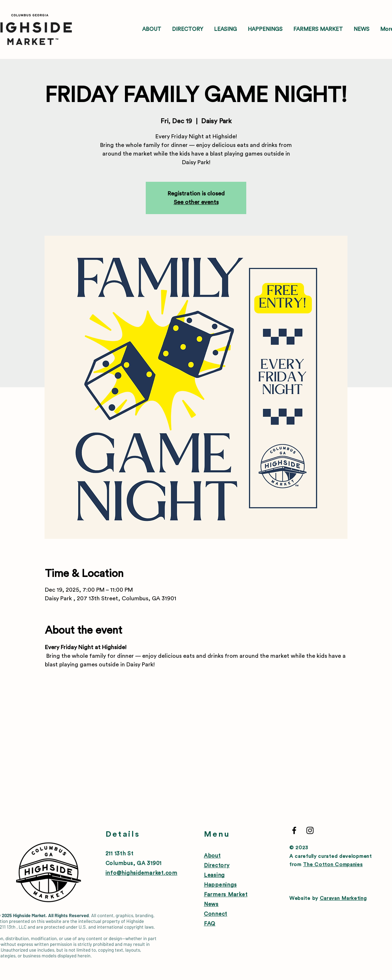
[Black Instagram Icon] (310, 830)
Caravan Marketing (343, 898)
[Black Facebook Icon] (294, 830)
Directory (217, 866)
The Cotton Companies (333, 865)
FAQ (210, 924)
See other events (196, 202)
